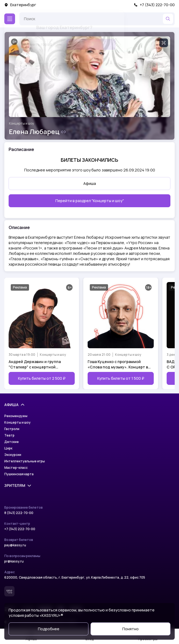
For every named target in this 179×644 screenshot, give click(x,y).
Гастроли (12, 429)
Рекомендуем (16, 416)
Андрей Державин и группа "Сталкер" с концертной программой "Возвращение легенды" (35, 364)
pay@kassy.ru (15, 545)
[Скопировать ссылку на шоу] (63, 132)
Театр (9, 435)
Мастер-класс (16, 468)
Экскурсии (13, 455)
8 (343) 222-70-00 (19, 513)
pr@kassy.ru (14, 561)
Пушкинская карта (19, 474)
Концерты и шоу (21, 124)
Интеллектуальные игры (25, 461)
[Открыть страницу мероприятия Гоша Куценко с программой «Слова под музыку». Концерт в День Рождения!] (121, 333)
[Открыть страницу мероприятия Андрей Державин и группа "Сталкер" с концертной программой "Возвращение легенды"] (42, 333)
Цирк (8, 448)
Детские (12, 442)
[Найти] (168, 19)
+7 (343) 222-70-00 (154, 5)
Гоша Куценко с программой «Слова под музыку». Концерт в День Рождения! (118, 364)
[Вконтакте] (9, 591)
